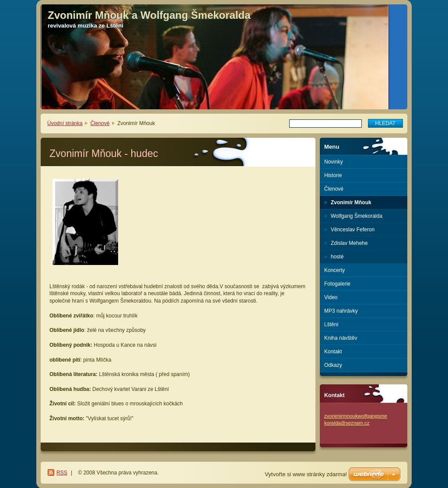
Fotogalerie (337, 284)
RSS (62, 473)
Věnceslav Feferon (353, 230)
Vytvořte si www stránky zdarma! (306, 474)
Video (331, 297)
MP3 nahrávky (341, 311)
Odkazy (333, 365)
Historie (333, 175)
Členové (100, 123)
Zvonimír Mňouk (351, 202)
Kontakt (333, 352)
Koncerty (334, 270)
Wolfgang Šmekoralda (357, 216)
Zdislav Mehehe (349, 243)
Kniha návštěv (341, 338)
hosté (337, 257)
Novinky (334, 162)
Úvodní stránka (65, 123)
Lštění (331, 324)
